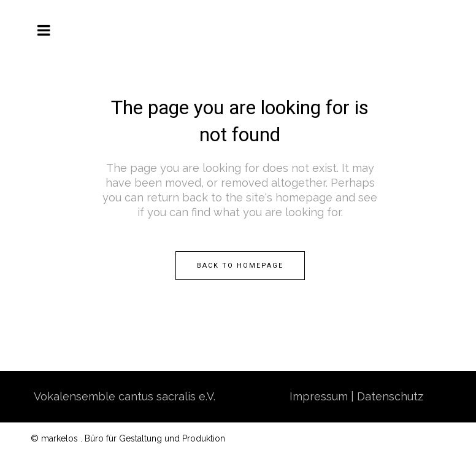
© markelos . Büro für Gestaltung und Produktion (128, 438)
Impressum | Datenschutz (356, 396)
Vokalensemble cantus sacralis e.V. (125, 396)
